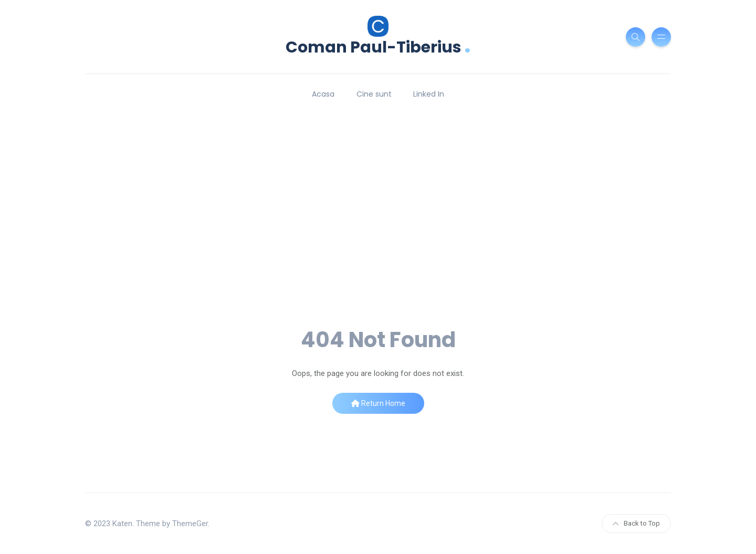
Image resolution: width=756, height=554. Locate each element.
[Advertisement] (378, 246)
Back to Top (636, 523)
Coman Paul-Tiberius (378, 46)
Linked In (429, 94)
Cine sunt (374, 94)
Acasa (323, 94)
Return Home (378, 403)
